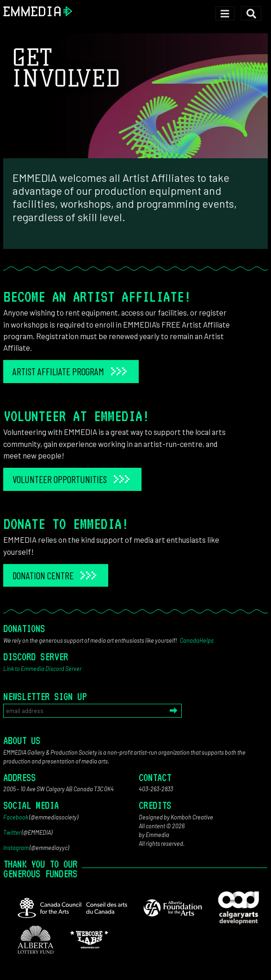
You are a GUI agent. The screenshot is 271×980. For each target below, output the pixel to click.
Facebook (16, 817)
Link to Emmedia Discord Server (42, 669)
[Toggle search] (251, 14)
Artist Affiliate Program (58, 371)
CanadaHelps (197, 640)
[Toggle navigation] (225, 14)
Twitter (12, 832)
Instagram (16, 848)
